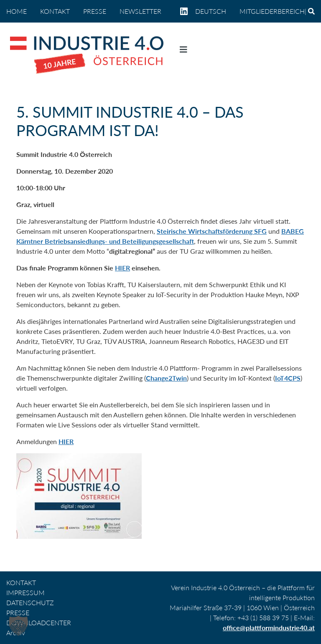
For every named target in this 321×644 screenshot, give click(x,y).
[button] (18, 626)
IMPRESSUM (25, 592)
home (17, 11)
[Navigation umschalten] (183, 51)
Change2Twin (166, 378)
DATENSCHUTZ (30, 602)
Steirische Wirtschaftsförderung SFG (212, 231)
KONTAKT (55, 11)
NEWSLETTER (140, 11)
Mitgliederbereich (272, 11)
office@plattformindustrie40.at (269, 628)
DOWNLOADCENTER (39, 623)
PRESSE (95, 11)
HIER (122, 268)
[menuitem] (214, 11)
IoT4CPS (288, 378)
